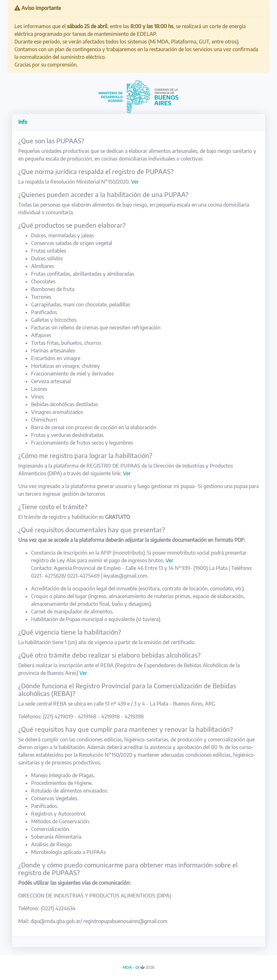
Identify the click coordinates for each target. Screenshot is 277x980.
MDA (127, 967)
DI (137, 967)
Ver (135, 182)
